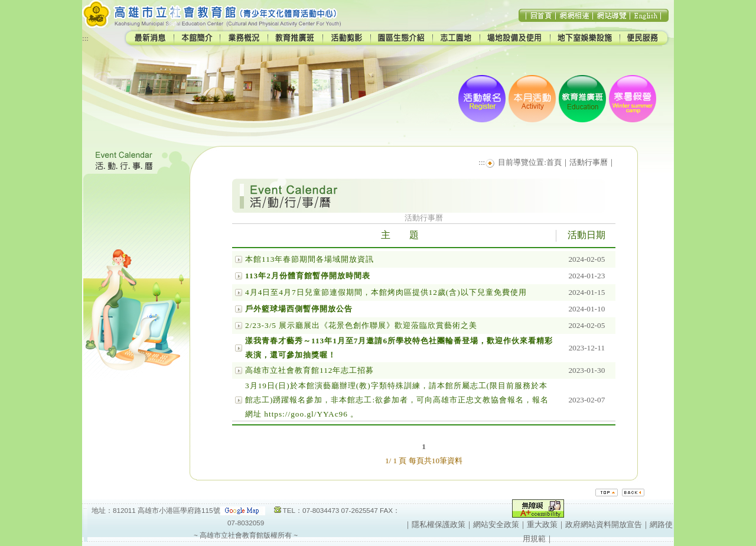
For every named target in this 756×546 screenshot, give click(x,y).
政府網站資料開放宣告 (604, 524)
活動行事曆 (589, 162)
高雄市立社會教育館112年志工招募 (309, 370)
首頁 (554, 162)
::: (85, 38)
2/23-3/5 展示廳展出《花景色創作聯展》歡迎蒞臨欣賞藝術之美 (361, 325)
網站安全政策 (496, 524)
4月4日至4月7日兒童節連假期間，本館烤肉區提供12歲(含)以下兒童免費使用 (386, 292)
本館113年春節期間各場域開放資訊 (309, 259)
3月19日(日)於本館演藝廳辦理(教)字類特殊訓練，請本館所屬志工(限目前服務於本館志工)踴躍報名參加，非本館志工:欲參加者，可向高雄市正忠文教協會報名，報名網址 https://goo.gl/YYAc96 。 (397, 400)
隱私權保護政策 (439, 524)
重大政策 (542, 524)
